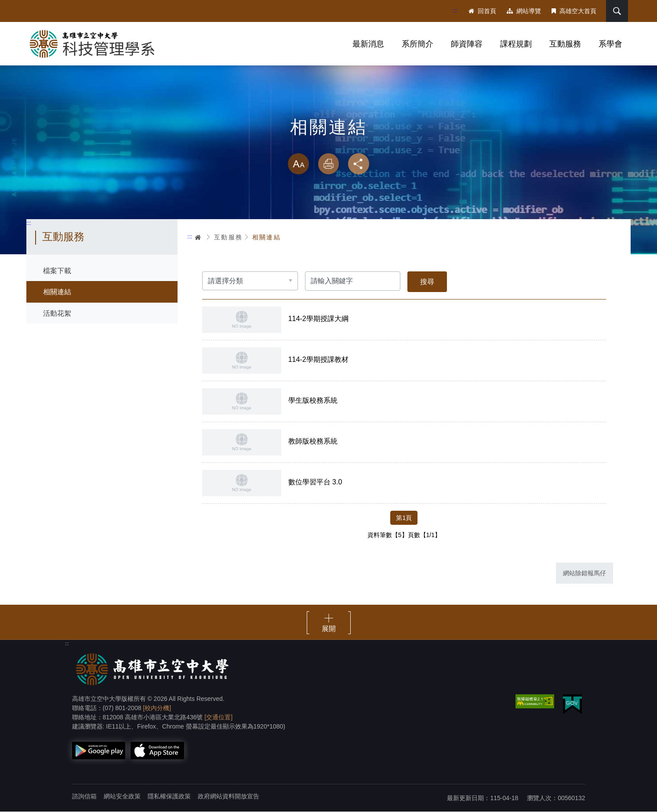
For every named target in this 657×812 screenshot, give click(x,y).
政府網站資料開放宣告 (229, 797)
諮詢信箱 (84, 797)
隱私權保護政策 (169, 797)
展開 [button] (329, 629)
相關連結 (57, 292)
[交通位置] (218, 718)
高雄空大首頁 (574, 11)
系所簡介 (417, 44)
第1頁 (404, 518)
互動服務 (565, 44)
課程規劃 (516, 44)
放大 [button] (298, 164)
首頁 (199, 237)
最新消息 (368, 44)
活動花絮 (57, 313)
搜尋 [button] (617, 11)
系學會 (610, 44)
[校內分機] (157, 708)
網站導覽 (524, 11)
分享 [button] (359, 164)
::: (455, 10)
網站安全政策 (122, 797)
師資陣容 (467, 44)
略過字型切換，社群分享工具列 (329, 145)
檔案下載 (57, 271)
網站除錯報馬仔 (584, 573)
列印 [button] (329, 164)
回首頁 (482, 11)
